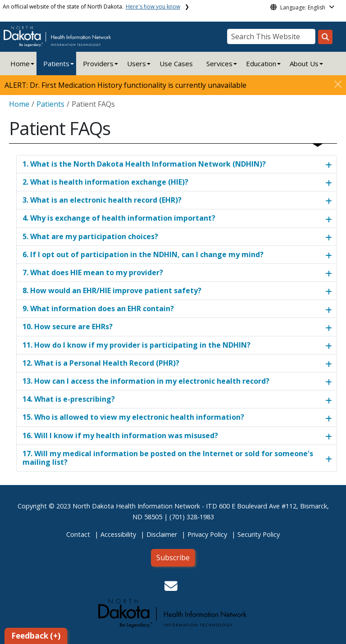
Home (20, 63)
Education (261, 63)
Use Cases (176, 63)
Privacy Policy (207, 534)
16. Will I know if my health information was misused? (120, 435)
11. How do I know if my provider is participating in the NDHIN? (137, 345)
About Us (304, 63)
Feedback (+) (36, 636)
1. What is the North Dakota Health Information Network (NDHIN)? (144, 164)
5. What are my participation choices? (90, 236)
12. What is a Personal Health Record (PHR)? (101, 363)
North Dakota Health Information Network (136, 506)
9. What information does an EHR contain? (98, 308)
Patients (56, 63)
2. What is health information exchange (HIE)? (105, 182)
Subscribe (173, 558)
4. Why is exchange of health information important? (119, 218)
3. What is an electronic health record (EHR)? (102, 200)
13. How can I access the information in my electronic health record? (146, 381)
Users (137, 63)
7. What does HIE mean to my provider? (93, 272)
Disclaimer (162, 534)
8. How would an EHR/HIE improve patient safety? (112, 290)
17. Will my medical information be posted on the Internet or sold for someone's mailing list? (168, 458)
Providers (98, 63)
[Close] (338, 84)
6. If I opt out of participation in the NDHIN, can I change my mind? (143, 254)
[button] (171, 588)
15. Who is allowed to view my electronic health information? (133, 417)
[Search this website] (325, 37)
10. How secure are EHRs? (68, 327)
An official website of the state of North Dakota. (91, 7)
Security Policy (259, 534)
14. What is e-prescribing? (69, 399)
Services (219, 63)
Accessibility (118, 534)
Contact (78, 534)
